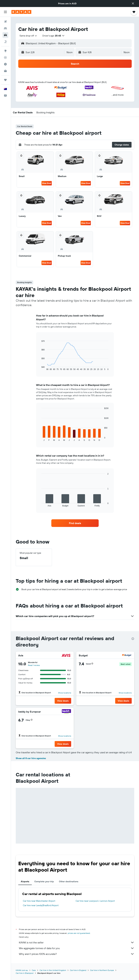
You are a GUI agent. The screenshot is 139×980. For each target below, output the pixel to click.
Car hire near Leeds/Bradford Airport (41, 905)
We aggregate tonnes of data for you (77, 948)
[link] (75, 523)
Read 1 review (34, 665)
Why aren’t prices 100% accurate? (77, 954)
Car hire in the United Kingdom (53, 970)
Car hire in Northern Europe (102, 970)
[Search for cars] (5, 35)
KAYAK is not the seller (77, 942)
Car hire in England (78, 970)
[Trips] (5, 80)
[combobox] (28, 36)
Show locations (65, 693)
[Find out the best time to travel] (5, 64)
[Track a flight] (5, 57)
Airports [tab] (25, 881)
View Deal (47, 183)
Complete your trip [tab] (44, 881)
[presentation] (133, 639)
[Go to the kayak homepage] (21, 12)
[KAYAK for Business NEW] (5, 71)
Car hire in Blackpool (25, 973)
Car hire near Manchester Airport (39, 901)
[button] (133, 4)
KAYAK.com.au (22, 970)
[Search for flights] (5, 22)
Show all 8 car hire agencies (31, 758)
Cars (34, 970)
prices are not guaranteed (79, 933)
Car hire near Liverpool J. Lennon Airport (95, 901)
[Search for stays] (5, 28)
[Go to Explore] (5, 51)
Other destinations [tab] (69, 881)
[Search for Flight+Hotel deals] (5, 42)
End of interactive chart (40, 368)
